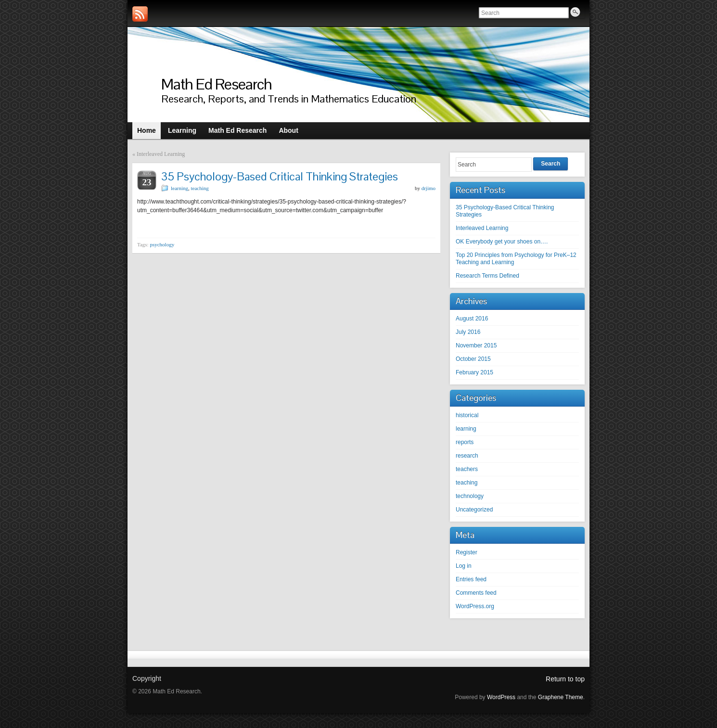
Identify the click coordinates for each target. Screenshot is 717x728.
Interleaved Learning (161, 154)
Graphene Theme (561, 697)
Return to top (565, 679)
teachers (467, 469)
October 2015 (473, 359)
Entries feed (471, 579)
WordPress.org (475, 606)
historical (467, 415)
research (467, 456)
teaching (200, 188)
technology (470, 496)
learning (179, 188)
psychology (162, 244)
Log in (464, 566)
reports (465, 442)
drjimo (429, 188)
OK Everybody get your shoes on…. (502, 242)
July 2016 (468, 332)
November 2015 (476, 345)
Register (467, 552)
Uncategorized (474, 510)
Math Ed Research (217, 84)
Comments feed (476, 593)
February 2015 (474, 372)
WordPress (501, 697)
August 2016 (472, 319)
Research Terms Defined (487, 276)
